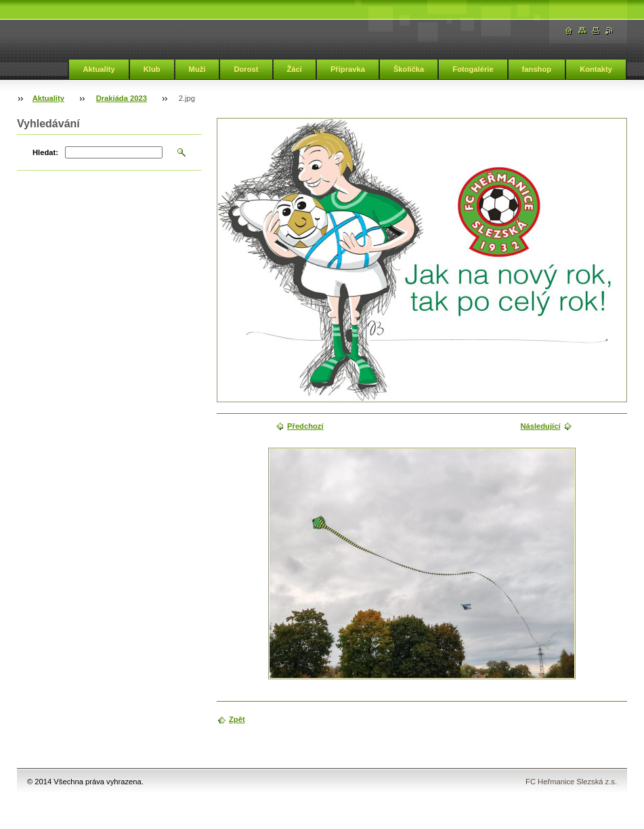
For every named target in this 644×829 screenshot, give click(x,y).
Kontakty (596, 69)
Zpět (237, 719)
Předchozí (305, 426)
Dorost (246, 69)
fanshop (537, 69)
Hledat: (45, 152)
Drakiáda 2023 (122, 98)
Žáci (295, 69)
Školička (409, 69)
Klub (152, 69)
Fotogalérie (473, 69)
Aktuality (99, 69)
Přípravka (348, 69)
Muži (197, 69)
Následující (540, 426)
